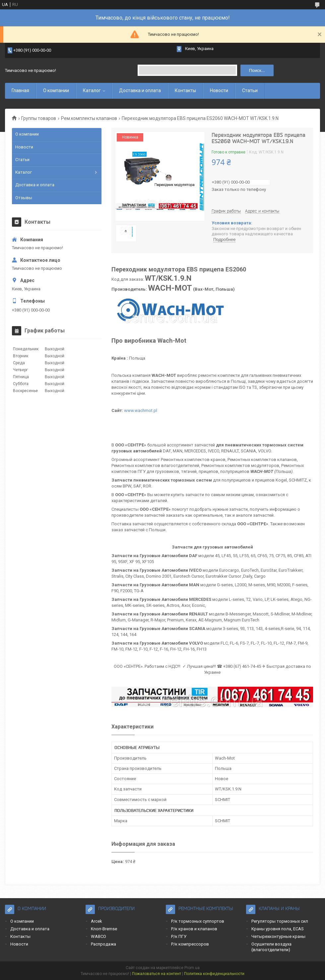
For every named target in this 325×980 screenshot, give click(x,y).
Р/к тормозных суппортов (198, 921)
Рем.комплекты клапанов (89, 118)
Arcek (97, 921)
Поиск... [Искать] (257, 70)
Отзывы (24, 198)
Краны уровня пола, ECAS (278, 929)
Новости (219, 90)
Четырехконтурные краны (278, 936)
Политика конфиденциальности (214, 974)
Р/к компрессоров (190, 944)
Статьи (250, 90)
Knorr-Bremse (104, 929)
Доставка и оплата (140, 90)
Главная (20, 90)
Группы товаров (39, 118)
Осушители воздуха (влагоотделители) (271, 947)
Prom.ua (192, 968)
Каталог (92, 90)
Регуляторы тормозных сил (280, 921)
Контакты (185, 90)
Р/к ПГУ (179, 936)
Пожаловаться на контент (157, 974)
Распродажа (103, 944)
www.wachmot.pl (141, 410)
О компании (56, 90)
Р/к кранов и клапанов (194, 929)
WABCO (98, 936)
